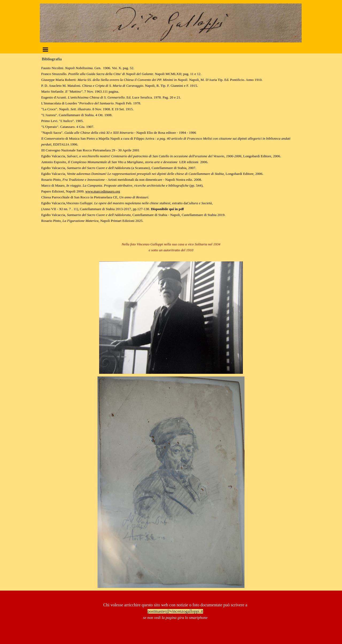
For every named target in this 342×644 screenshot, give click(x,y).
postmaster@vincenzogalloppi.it (175, 611)
